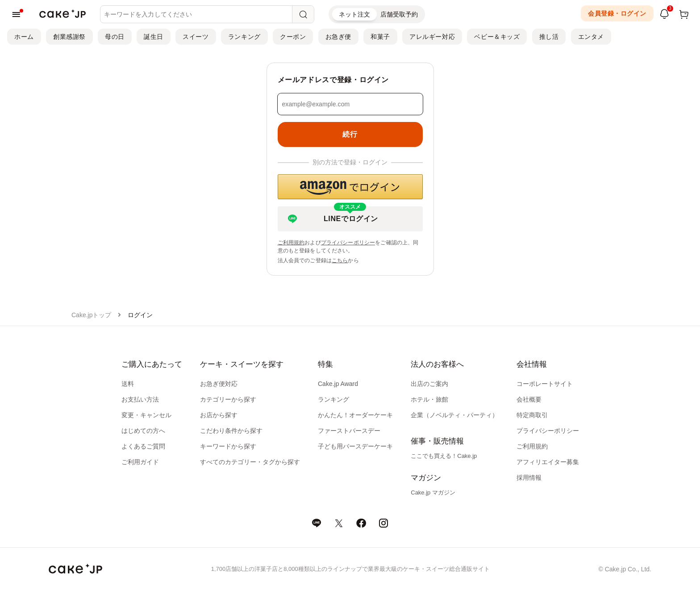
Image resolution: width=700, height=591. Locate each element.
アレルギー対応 (432, 37)
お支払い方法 (140, 399)
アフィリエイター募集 (548, 462)
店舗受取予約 (399, 14)
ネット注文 (354, 14)
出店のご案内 (429, 384)
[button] (350, 187)
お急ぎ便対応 (219, 384)
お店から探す (219, 415)
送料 (128, 384)
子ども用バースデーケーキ (355, 446)
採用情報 (529, 478)
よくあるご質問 (143, 446)
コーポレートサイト (545, 384)
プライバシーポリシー (348, 243)
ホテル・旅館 (429, 399)
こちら (340, 260)
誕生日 (154, 37)
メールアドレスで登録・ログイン (333, 80)
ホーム (24, 37)
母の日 (115, 37)
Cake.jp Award (338, 384)
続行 (350, 134)
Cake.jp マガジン (433, 492)
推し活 (549, 37)
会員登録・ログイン (617, 13)
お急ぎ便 (338, 37)
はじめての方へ (143, 431)
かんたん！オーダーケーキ (355, 415)
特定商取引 (532, 415)
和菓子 (380, 37)
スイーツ (196, 37)
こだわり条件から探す (231, 431)
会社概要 (529, 399)
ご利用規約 (291, 243)
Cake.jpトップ (91, 315)
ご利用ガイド (140, 462)
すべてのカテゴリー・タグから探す (250, 462)
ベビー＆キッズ (497, 37)
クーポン (293, 37)
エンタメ (591, 37)
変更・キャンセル (146, 415)
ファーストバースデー (349, 431)
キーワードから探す (228, 446)
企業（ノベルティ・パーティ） (454, 415)
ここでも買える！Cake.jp (444, 456)
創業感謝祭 (69, 37)
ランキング (244, 37)
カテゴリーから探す (228, 399)
